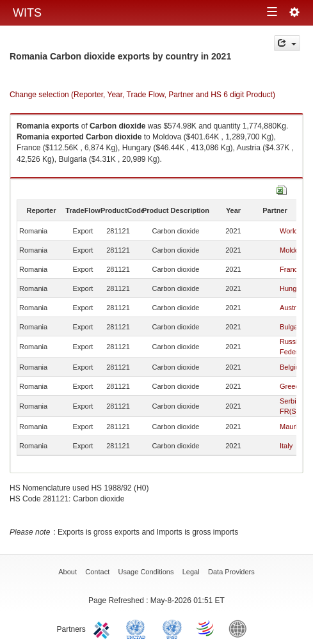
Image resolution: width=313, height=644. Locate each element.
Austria (291, 308)
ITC (104, 628)
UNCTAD (138, 628)
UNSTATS (172, 628)
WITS (27, 13)
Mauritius (294, 427)
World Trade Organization (206, 628)
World (289, 231)
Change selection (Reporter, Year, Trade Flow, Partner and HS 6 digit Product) (142, 95)
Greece (291, 386)
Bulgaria (293, 327)
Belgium (293, 367)
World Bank (241, 628)
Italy (286, 446)
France (291, 269)
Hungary (293, 288)
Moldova (293, 250)
